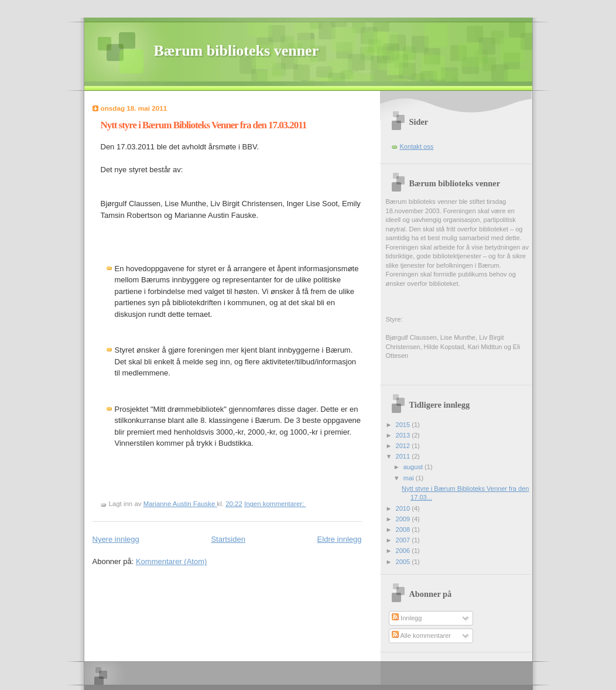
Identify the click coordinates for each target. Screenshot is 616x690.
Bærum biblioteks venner (237, 51)
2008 (404, 530)
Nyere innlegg (116, 539)
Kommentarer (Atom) (171, 561)
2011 (404, 456)
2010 (404, 508)
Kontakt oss (417, 146)
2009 (404, 519)
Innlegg (407, 618)
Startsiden (228, 539)
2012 (404, 446)
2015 (404, 425)
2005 (404, 562)
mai (410, 478)
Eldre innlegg (340, 539)
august (414, 467)
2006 (404, 551)
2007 (404, 540)
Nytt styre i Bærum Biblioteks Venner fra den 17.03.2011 (204, 125)
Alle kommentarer (421, 636)
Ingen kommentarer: (275, 504)
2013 (404, 435)
